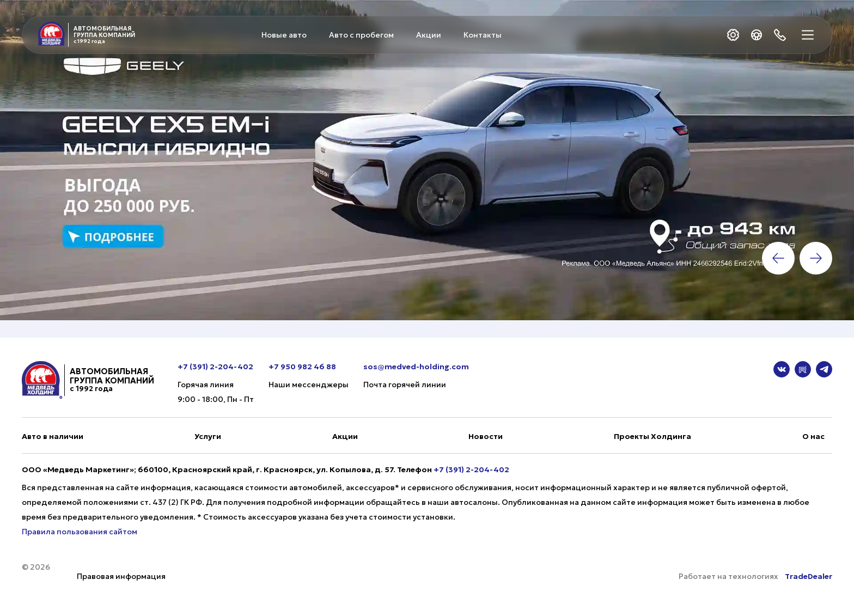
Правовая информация (121, 576)
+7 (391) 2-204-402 (215, 367)
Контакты (483, 35)
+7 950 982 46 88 (302, 367)
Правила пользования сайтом (80, 532)
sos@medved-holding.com (416, 367)
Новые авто (284, 35)
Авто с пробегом (361, 35)
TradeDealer (808, 576)
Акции (429, 35)
